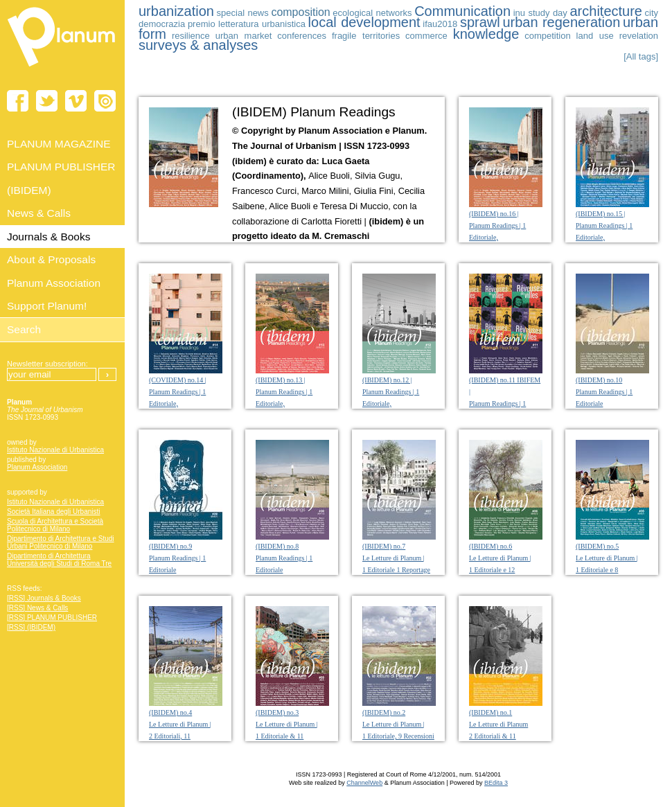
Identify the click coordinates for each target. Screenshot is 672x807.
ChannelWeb (364, 783)
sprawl (480, 22)
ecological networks (372, 13)
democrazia (162, 24)
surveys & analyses (198, 45)
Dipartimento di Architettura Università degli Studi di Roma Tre (59, 560)
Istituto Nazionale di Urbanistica (55, 450)
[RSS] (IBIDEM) (31, 627)
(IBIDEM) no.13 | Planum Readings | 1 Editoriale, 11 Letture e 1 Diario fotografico (285, 403)
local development (364, 22)
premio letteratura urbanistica (247, 24)
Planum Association (37, 467)
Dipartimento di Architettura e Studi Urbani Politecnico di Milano (61, 542)
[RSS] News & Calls (37, 608)
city (652, 13)
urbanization (176, 11)
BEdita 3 (496, 783)
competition (547, 36)
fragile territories (366, 36)
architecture (606, 11)
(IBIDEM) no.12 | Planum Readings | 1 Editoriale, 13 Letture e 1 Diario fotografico (391, 403)
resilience (191, 36)
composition (300, 12)
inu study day (540, 13)
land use (595, 36)
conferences (302, 36)
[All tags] (641, 56)
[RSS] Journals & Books (44, 598)
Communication (462, 11)
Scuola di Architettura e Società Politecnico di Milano (55, 525)
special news (243, 13)
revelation (639, 36)
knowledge (486, 34)
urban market (244, 36)
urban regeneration (561, 22)
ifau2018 (440, 24)
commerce (426, 36)
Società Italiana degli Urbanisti (54, 512)
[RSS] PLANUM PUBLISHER (52, 618)
